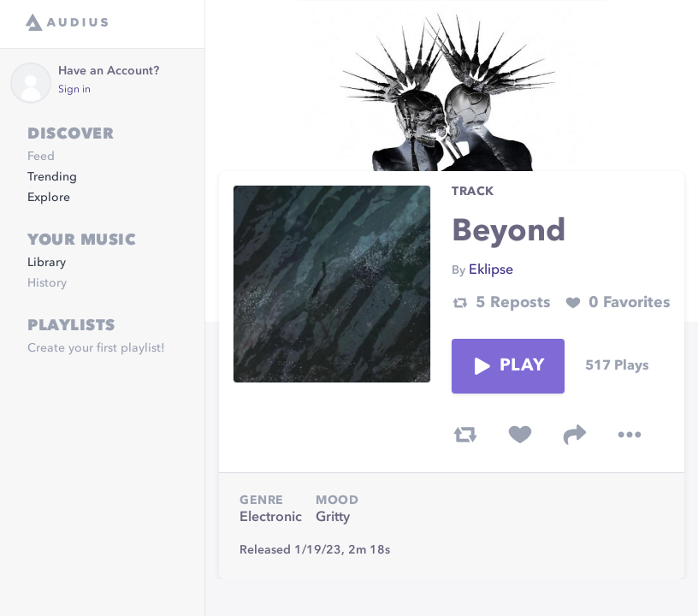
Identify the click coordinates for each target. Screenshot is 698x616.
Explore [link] (49, 198)
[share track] (575, 435)
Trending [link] (52, 177)
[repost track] (465, 435)
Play (508, 366)
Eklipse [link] (491, 270)
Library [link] (47, 263)
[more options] (630, 435)
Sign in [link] (74, 90)
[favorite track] (520, 435)
